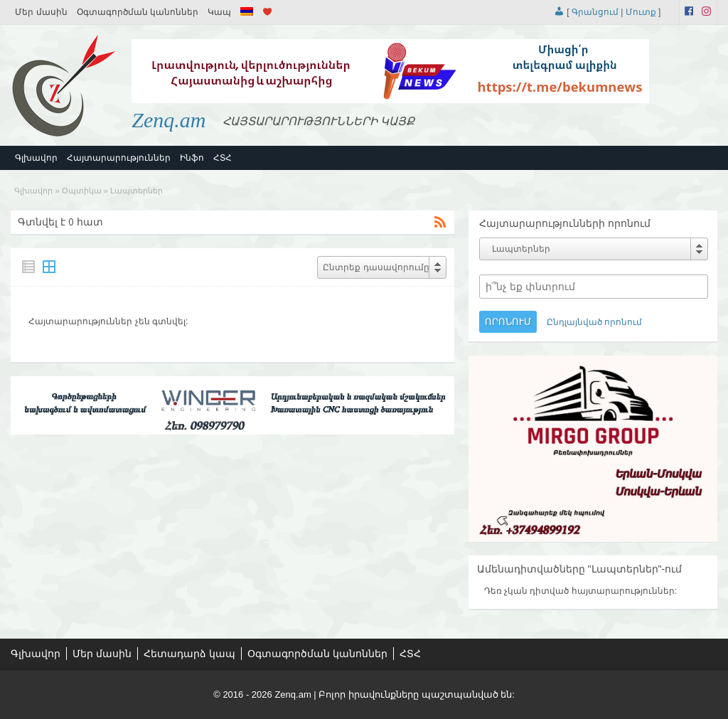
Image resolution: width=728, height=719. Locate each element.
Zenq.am (168, 120)
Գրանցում (595, 12)
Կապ (219, 12)
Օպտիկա (82, 191)
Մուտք (641, 12)
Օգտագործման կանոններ (138, 12)
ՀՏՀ (223, 158)
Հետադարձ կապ (189, 654)
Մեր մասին (41, 12)
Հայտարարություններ (119, 158)
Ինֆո (192, 158)
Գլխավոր (36, 158)
